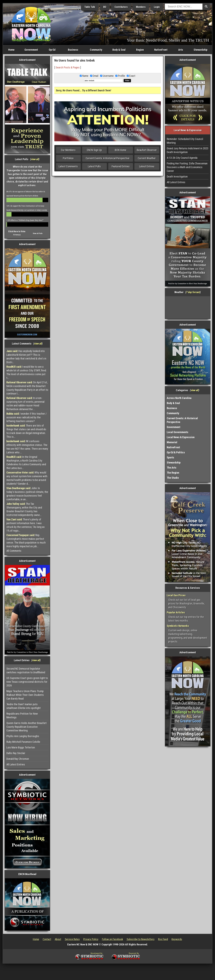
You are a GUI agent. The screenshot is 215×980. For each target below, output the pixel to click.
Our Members (68, 150)
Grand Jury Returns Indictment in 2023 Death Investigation (188, 150)
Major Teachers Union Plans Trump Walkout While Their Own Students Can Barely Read (25, 695)
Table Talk (90, 7)
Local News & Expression (181, 437)
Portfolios (68, 158)
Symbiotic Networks (178, 626)
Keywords (177, 939)
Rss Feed (163, 939)
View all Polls (38, 233)
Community (96, 50)
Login (157, 7)
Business (73, 50)
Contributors (121, 7)
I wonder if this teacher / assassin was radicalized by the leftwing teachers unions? (27, 417)
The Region (173, 473)
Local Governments (178, 432)
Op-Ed (52, 50)
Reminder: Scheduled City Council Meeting (185, 141)
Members (141, 7)
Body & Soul (119, 50)
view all (35, 159)
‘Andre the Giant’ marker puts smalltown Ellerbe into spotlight (24, 706)
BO (105, 7)
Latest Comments (68, 166)
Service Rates (72, 939)
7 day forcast (193, 292)
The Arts (172, 468)
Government (31, 50)
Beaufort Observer (147, 150)
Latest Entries (147, 166)
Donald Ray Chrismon (18, 759)
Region (140, 50)
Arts (181, 50)
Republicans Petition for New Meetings (22, 715)
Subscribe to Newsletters (141, 939)
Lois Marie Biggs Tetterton (21, 747)
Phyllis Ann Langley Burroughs (23, 736)
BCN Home (121, 150)
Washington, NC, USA (188, 307)
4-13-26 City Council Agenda (182, 158)
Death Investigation (177, 177)
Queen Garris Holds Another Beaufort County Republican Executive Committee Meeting (27, 727)
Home (11, 50)
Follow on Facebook (113, 939)
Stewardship (201, 50)
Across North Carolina (179, 398)
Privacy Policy (91, 939)
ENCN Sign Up (94, 150)
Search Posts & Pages (68, 67)
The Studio (173, 478)
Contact (47, 939)
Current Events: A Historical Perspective (108, 158)
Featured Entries (121, 166)
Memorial (172, 442)
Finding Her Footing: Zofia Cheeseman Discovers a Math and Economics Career (187, 167)
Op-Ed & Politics (176, 452)
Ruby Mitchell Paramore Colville (23, 742)
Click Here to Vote (17, 231)
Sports (170, 457)
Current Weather (147, 158)
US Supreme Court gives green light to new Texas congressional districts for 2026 (27, 682)
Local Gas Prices (176, 595)
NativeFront (161, 50)
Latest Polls (94, 166)
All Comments (14, 551)
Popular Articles (176, 612)
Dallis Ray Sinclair (16, 753)
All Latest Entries (16, 764)
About (58, 939)
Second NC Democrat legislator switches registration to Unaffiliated (26, 670)
